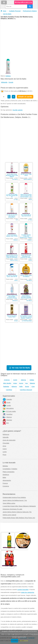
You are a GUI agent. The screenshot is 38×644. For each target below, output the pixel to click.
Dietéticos (6, 475)
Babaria (16, 240)
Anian (15, 383)
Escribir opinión (18, 110)
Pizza (4, 455)
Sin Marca (15, 179)
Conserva (6, 486)
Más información (24, 641)
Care (33, 386)
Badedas (6, 386)
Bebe (4, 477)
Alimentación (7, 480)
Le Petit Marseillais (27, 321)
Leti (17, 220)
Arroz (4, 446)
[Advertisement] (19, 39)
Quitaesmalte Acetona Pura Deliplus (14, 497)
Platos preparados (9, 472)
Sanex (16, 280)
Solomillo (6, 437)
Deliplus (8, 76)
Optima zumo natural (9, 515)
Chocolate (6, 443)
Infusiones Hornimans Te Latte (12, 509)
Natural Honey (14, 260)
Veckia (30, 260)
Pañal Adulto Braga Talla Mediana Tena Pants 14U (19, 518)
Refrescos (6, 434)
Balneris (14, 386)
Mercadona (8, 408)
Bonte (30, 200)
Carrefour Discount (26, 390)
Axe (27, 383)
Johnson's (15, 301)
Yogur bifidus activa (9, 503)
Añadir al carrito (25, 97)
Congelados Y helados (10, 469)
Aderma (23, 380)
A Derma (7, 380)
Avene (21, 383)
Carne (5, 449)
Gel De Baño (7, 14)
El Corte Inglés (9, 411)
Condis (7, 406)
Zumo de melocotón (9, 440)
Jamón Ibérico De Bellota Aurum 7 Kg (15, 500)
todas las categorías (28, 592)
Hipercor (7, 417)
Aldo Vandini (7, 383)
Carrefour (9, 390)
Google (11, 82)
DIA (6, 423)
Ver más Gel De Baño (21, 368)
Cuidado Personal (15, 11)
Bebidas (5, 466)
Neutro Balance (28, 179)
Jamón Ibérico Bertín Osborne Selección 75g (17, 512)
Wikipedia (4, 82)
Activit (15, 380)
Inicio (3, 11)
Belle (21, 386)
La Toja (16, 200)
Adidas (32, 380)
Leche (5, 452)
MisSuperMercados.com (23, 2)
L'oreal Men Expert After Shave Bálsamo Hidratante (19, 506)
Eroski (16, 321)
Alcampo (7, 420)
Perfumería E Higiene (30, 11)
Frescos (5, 483)
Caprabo (7, 399)
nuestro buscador (23, 590)
